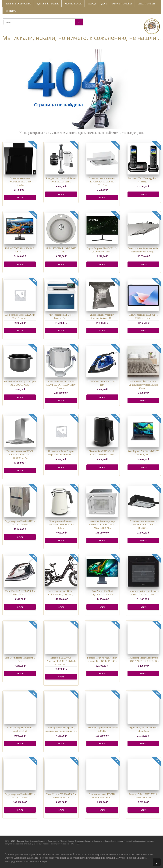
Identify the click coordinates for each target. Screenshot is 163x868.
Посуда (92, 4)
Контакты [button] (11, 11)
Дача (104, 4)
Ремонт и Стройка (122, 4)
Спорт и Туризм (146, 4)
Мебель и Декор (73, 4)
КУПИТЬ (20, 198)
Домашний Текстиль (48, 4)
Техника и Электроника (18, 4)
